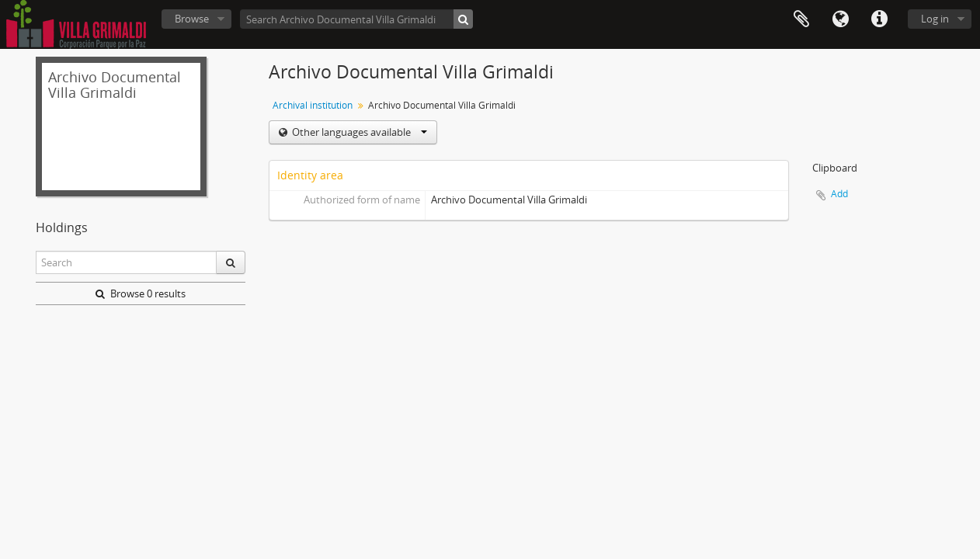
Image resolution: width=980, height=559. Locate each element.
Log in (935, 19)
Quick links (879, 19)
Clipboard (801, 19)
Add (839, 194)
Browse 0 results (141, 293)
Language (840, 19)
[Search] (463, 19)
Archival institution (313, 105)
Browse (192, 19)
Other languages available (358, 132)
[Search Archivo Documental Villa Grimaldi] (356, 19)
